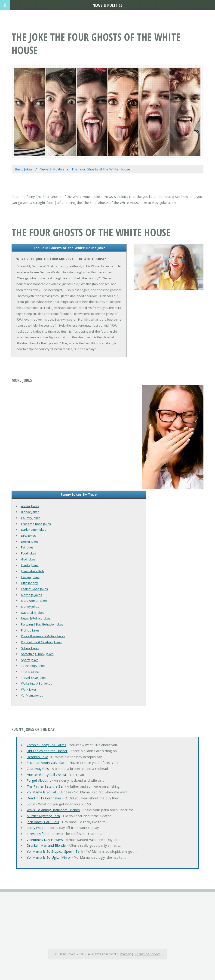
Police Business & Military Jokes (43, 636)
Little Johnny (29, 583)
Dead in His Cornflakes (44, 798)
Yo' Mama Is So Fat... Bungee (49, 792)
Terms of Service (148, 954)
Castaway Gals (38, 769)
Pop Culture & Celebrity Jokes (41, 642)
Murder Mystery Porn (43, 816)
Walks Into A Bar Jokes (37, 683)
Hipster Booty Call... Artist (46, 774)
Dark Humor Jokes (34, 530)
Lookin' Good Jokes (34, 589)
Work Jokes (29, 689)
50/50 (31, 804)
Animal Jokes (30, 506)
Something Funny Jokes (37, 654)
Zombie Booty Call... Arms (46, 745)
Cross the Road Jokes (36, 524)
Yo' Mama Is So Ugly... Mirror (49, 857)
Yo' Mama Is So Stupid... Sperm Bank (55, 851)
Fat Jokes (27, 547)
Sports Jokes (30, 660)
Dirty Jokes (28, 536)
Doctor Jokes (30, 542)
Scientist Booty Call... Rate (46, 763)
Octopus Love (37, 757)
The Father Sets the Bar (45, 786)
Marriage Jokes (32, 595)
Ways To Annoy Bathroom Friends (53, 810)
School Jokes (30, 648)
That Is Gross (30, 672)
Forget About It (39, 780)
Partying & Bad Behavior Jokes (42, 624)
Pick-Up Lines (30, 630)
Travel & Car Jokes (34, 678)
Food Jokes (29, 553)
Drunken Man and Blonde (46, 845)
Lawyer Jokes (30, 577)
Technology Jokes (33, 666)
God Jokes (28, 559)
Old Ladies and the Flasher (47, 751)
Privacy (125, 954)
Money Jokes (30, 607)
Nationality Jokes (33, 613)
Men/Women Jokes (34, 601)
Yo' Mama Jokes (32, 695)
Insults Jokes (30, 565)
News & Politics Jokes (36, 618)
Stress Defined (38, 834)
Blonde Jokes (30, 512)
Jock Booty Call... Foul (43, 822)
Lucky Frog (35, 828)
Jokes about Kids (33, 571)
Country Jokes (31, 518)
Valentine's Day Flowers (45, 840)
